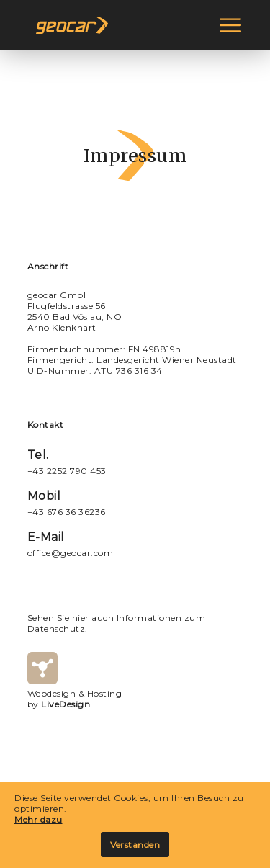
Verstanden (135, 845)
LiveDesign (66, 704)
